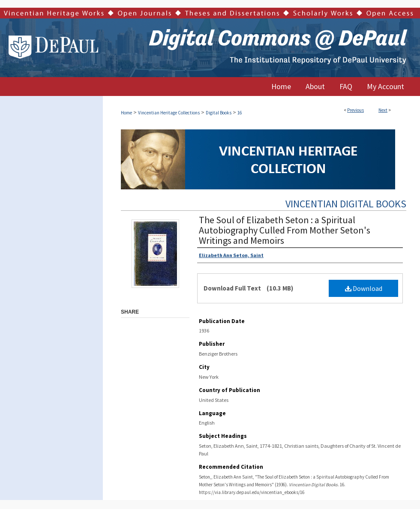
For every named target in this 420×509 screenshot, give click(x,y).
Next (383, 110)
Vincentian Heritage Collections (169, 113)
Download (364, 288)
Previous (355, 110)
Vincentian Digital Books (346, 204)
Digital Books (219, 113)
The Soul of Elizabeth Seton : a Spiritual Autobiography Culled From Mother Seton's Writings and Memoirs (285, 230)
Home (126, 113)
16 (240, 113)
